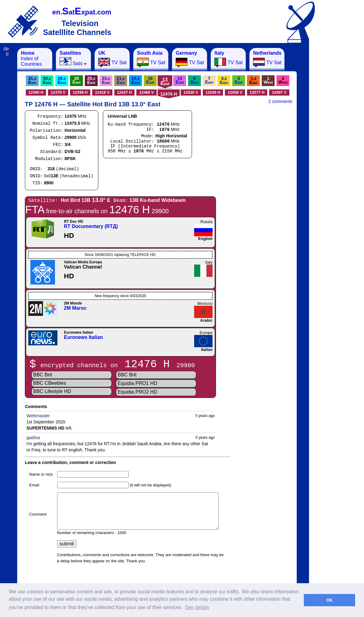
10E (180, 80)
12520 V (191, 92)
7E (209, 80)
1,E (253, 80)
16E (150, 80)
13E (165, 82)
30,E (47, 80)
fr (7, 54)
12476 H (169, 94)
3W (283, 80)
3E (239, 80)
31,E (32, 80)
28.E (62, 80)
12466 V (147, 92)
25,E (91, 80)
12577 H (257, 92)
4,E (224, 80)
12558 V (235, 92)
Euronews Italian (83, 337)
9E (194, 80)
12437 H (124, 92)
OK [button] (330, 600)
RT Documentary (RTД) (91, 226)
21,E (121, 80)
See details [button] (197, 607)
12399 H (80, 92)
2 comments (280, 101)
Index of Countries (31, 59)
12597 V (279, 92)
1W (268, 80)
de (6, 49)
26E (76, 80)
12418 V (102, 92)
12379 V (58, 92)
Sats (73, 58)
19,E (135, 80)
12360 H (36, 92)
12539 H (213, 92)
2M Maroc (75, 308)
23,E (106, 80)
